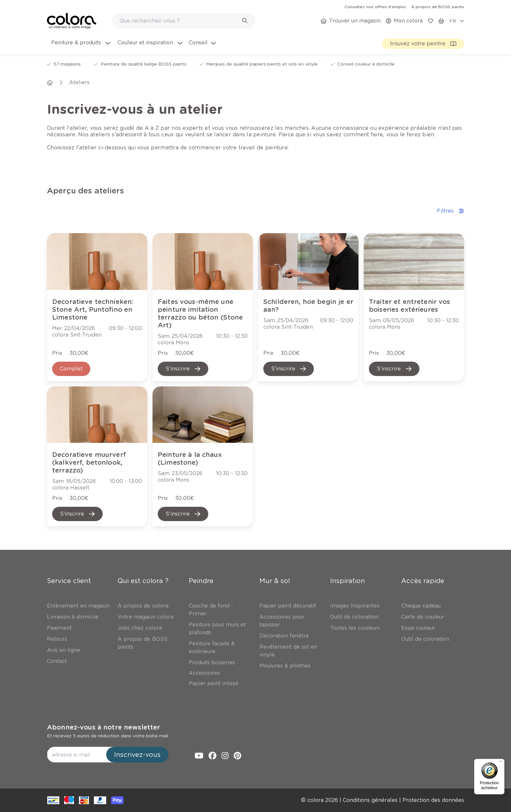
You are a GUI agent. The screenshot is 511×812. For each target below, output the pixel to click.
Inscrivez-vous (137, 755)
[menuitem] (80, 47)
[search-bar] (179, 21)
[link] (375, 7)
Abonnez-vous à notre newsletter (103, 727)
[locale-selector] (457, 21)
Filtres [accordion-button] (451, 211)
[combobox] (183, 21)
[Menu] (501, 763)
